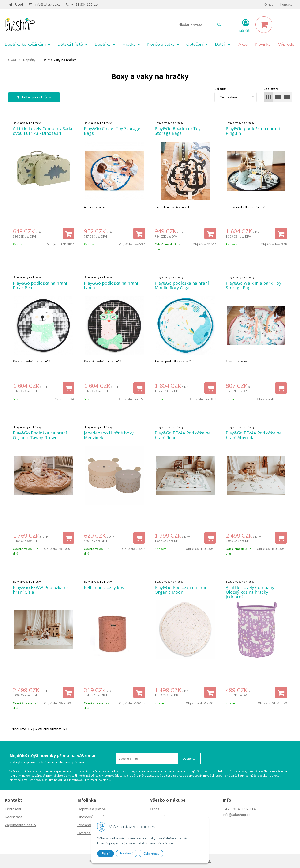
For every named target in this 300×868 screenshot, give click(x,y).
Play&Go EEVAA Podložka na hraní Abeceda (254, 435)
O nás (269, 5)
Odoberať (189, 759)
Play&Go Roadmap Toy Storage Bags (178, 131)
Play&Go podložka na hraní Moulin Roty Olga (182, 285)
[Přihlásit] (246, 26)
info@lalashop (234, 815)
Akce (243, 44)
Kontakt (286, 5)
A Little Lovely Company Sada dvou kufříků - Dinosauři (43, 131)
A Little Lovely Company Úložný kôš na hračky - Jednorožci (250, 592)
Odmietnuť (151, 853)
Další (222, 44)
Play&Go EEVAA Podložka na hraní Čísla (41, 590)
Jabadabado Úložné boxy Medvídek (109, 435)
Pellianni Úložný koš (104, 587)
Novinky (263, 44)
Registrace (14, 817)
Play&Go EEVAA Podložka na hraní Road (183, 435)
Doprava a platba (92, 809)
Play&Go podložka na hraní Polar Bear (40, 285)
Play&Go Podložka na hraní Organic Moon (182, 590)
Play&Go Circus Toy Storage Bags (112, 131)
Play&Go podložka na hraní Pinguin (253, 131)
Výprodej (287, 44)
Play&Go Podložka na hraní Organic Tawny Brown (40, 435)
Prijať (106, 853)
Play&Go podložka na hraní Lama (111, 285)
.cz (248, 815)
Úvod (19, 5)
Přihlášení (13, 809)
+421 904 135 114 (85, 5)
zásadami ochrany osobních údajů (172, 771)
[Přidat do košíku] (68, 234)
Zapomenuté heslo (20, 825)
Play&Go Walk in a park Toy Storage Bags (253, 285)
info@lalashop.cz (48, 5)
